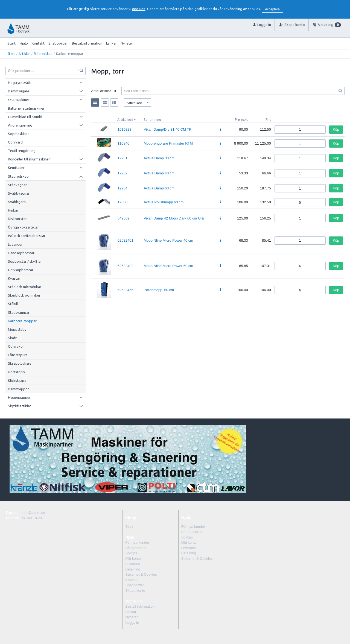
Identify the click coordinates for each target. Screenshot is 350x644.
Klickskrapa (17, 380)
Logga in (132, 623)
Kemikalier (16, 168)
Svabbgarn (17, 202)
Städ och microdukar (25, 287)
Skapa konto (135, 591)
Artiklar (24, 54)
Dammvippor (18, 389)
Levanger (15, 244)
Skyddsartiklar (20, 406)
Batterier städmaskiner (26, 108)
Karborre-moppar (22, 321)
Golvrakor (16, 346)
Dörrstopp (16, 372)
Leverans (132, 564)
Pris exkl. (241, 120)
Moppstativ (17, 329)
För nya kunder (137, 542)
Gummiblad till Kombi (25, 117)
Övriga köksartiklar (23, 227)
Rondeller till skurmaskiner (29, 159)
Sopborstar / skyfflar (25, 261)
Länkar (111, 43)
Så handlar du (136, 548)
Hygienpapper (19, 397)
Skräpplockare (20, 363)
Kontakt (38, 43)
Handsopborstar (21, 253)
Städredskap (43, 54)
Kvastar (14, 278)
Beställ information (87, 43)
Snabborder (58, 43)
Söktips (131, 553)
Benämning (152, 120)
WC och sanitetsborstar (27, 236)
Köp (336, 129)
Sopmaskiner (18, 134)
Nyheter (127, 43)
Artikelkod (125, 120)
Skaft (12, 338)
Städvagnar (17, 185)
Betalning (133, 569)
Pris (268, 120)
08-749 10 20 (31, 518)
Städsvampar (19, 312)
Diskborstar (17, 219)
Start (11, 43)
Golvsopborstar (21, 270)
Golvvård (15, 142)
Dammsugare (19, 91)
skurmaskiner (19, 99)
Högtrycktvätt (19, 83)
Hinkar (13, 210)
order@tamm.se (32, 513)
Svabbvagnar (19, 193)
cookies (139, 9)
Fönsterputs (18, 355)
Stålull (13, 304)
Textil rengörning (22, 151)
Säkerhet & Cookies (141, 574)
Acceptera (272, 9)
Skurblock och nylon (24, 295)
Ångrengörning (20, 125)
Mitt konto (133, 559)
